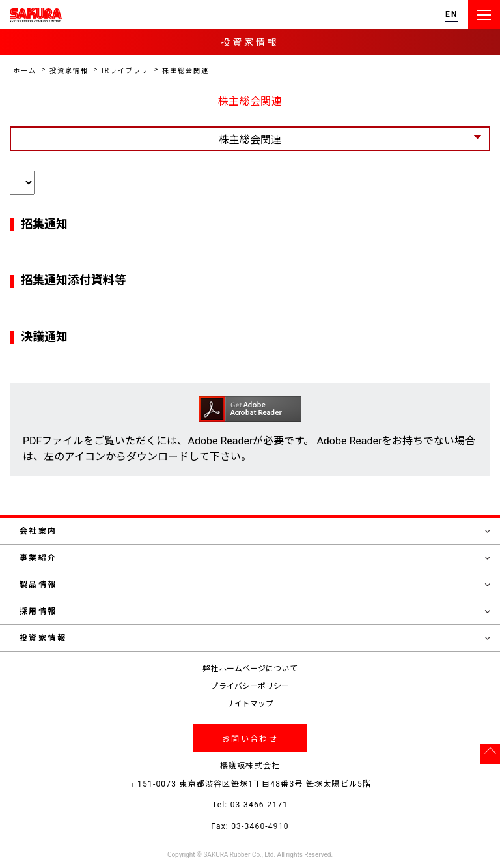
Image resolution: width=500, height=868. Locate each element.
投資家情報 (69, 71)
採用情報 (255, 611)
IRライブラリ (125, 71)
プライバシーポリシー (250, 686)
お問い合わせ (250, 739)
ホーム (25, 71)
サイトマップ (250, 704)
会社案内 (255, 531)
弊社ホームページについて (250, 669)
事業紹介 (255, 558)
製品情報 (255, 585)
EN (452, 15)
